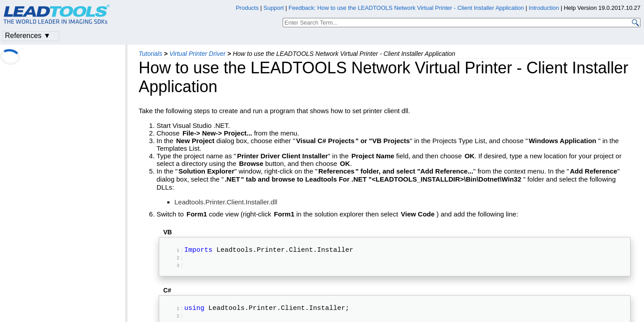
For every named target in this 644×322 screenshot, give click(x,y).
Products (247, 8)
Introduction (544, 8)
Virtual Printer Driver (198, 54)
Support (274, 8)
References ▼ (28, 36)
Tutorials (150, 54)
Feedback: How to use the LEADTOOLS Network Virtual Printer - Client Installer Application (406, 8)
